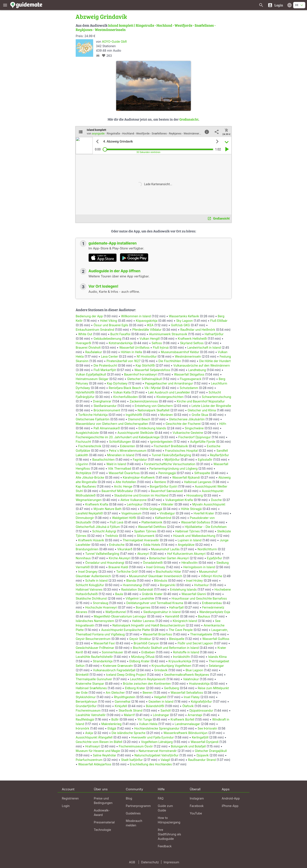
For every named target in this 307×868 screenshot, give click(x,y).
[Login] (275, 5)
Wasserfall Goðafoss (195, 522)
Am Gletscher (115, 693)
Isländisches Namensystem (95, 621)
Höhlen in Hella (131, 352)
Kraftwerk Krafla (97, 504)
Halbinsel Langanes (198, 482)
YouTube (196, 813)
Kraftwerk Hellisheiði (192, 339)
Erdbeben (148, 652)
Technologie (102, 830)
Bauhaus (204, 616)
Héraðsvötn (190, 563)
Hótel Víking (109, 321)
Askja (89, 733)
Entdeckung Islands (152, 428)
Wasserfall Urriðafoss (135, 347)
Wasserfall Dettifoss (152, 527)
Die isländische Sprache (128, 733)
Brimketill (82, 675)
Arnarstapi (195, 715)
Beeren (148, 693)
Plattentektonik (152, 522)
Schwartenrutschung (216, 397)
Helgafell (160, 697)
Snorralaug (100, 603)
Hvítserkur (201, 585)
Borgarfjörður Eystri (164, 486)
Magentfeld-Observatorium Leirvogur (120, 616)
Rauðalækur (94, 352)
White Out (85, 334)
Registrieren (70, 798)
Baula (119, 594)
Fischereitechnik (90, 446)
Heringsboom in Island (199, 567)
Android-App (231, 798)
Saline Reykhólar (105, 755)
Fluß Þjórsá (161, 347)
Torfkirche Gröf (127, 572)
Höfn (223, 424)
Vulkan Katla (122, 392)
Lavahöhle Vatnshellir (91, 715)
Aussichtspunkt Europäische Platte (126, 630)
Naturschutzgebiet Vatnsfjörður (156, 755)
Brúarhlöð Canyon (146, 643)
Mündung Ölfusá (143, 657)
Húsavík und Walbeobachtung (194, 536)
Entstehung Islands (183, 589)
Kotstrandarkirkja (121, 343)
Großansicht (189, 119)
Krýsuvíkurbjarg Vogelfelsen (171, 666)
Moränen (167, 415)
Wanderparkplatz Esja (215, 612)
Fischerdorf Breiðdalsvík (171, 446)
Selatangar (216, 666)
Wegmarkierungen (89, 500)
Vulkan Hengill (150, 339)
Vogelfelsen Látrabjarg (157, 742)
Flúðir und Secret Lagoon (195, 643)
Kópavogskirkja (147, 321)
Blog (129, 798)
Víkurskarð (125, 549)
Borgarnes (143, 607)
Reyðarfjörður (219, 455)
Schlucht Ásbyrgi (104, 531)
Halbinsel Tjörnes (188, 531)
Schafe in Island (96, 580)
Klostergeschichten (170, 397)
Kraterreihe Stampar (90, 684)
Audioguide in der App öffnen (114, 271)
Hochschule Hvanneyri (101, 607)
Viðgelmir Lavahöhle (140, 598)
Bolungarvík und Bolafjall (188, 746)
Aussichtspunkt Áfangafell (94, 737)
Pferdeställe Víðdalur (147, 330)
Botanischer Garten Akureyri (169, 558)
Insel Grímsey (156, 567)
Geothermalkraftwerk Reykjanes (186, 675)
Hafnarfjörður (214, 334)
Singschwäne (194, 428)
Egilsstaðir (205, 459)
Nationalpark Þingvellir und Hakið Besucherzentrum (149, 625)
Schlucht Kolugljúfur (90, 585)
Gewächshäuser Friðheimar (95, 648)
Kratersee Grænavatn (118, 666)
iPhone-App (230, 806)
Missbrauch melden (134, 823)
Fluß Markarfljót (105, 370)
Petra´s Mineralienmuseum (128, 451)
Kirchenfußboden (125, 397)
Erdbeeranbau (212, 603)
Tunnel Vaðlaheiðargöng (103, 554)
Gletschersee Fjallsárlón (93, 419)
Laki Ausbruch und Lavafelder (169, 392)
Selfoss (157, 343)
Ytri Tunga (145, 719)
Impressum (172, 862)
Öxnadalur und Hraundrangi (105, 563)
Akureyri (143, 554)
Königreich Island (185, 621)
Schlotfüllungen (120, 442)
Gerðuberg (171, 688)
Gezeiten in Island (161, 701)
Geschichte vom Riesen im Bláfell (99, 742)
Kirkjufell (121, 706)
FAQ (161, 798)
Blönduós (161, 580)
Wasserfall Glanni (194, 594)
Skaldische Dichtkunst (91, 598)
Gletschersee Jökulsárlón (187, 419)
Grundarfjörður (86, 706)
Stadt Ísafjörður (132, 760)
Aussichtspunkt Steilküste (136, 433)
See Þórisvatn (207, 728)
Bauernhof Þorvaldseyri (141, 374)
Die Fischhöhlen (170, 361)
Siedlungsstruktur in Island (162, 612)
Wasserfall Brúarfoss (157, 634)
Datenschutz (150, 862)
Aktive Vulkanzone (134, 500)
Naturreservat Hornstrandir (158, 751)
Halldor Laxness (143, 621)
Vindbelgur (167, 513)
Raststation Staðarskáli (138, 589)
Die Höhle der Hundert (215, 361)
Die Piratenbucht (105, 365)
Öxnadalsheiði (153, 563)
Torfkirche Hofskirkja (93, 415)
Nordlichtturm (207, 549)
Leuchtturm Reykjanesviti (148, 679)
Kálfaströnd (163, 518)
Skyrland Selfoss (192, 343)
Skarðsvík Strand (130, 710)
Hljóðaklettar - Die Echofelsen (206, 527)
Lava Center (110, 356)
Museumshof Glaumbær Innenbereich (156, 576)
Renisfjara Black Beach (125, 388)
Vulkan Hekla (148, 724)
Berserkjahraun (86, 701)
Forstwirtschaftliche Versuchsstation (170, 464)
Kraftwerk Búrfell (182, 719)
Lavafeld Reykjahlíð (89, 513)
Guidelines (133, 813)
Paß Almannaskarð (107, 428)
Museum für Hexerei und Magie (98, 751)
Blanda (131, 580)
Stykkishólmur (86, 697)
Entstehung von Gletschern (154, 406)
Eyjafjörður (215, 558)
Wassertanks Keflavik (184, 316)
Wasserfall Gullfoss (216, 639)
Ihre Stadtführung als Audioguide (169, 834)
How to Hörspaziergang (169, 820)
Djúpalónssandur (201, 710)
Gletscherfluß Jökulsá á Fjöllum (98, 527)
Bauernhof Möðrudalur (117, 491)
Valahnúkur (191, 679)
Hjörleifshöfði (85, 392)
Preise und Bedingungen (103, 801)
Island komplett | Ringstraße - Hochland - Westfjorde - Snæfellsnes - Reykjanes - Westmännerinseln (146, 27)
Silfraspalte (202, 473)
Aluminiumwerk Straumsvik (168, 334)
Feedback (165, 846)
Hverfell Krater (204, 513)
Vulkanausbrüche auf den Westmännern (202, 365)
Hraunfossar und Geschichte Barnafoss (199, 598)
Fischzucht (83, 442)
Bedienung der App (89, 316)
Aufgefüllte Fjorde (203, 442)
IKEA (150, 325)
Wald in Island (116, 464)
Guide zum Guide (165, 808)
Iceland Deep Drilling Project (126, 675)
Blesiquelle (177, 639)
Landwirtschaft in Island (204, 347)
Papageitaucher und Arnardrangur (169, 383)
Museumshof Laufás (165, 549)
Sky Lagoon (184, 321)
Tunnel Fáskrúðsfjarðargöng (171, 455)
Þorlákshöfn (182, 657)
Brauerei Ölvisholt (88, 347)
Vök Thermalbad (119, 468)
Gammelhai (123, 701)
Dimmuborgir (85, 518)
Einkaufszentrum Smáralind (95, 330)
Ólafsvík (188, 706)
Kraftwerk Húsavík (91, 540)
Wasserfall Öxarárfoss (124, 473)
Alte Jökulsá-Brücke (90, 477)
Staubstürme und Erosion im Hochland (141, 495)
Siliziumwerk (146, 536)
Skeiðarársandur (105, 406)
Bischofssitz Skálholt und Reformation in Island (166, 648)
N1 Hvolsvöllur (147, 356)
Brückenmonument (107, 410)
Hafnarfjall (176, 607)
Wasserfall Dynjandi (205, 742)
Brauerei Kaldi (118, 567)
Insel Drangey (88, 572)
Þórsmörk (83, 728)
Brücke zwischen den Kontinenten (147, 684)
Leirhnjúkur (135, 504)
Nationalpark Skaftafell (154, 410)
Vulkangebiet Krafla (179, 500)
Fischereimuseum (88, 710)
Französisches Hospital (181, 451)
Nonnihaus (83, 558)
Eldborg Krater (140, 661)
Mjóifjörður (172, 459)
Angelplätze (186, 545)
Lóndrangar (161, 715)
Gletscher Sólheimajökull (144, 379)
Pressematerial (104, 822)
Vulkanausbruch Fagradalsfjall (114, 670)
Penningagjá (167, 473)
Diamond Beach (139, 419)
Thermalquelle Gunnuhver (94, 679)
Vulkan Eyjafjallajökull (91, 374)
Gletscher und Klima (202, 410)
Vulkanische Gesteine (188, 433)
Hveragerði (83, 343)
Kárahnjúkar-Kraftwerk (139, 477)
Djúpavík (203, 755)
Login (66, 806)
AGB (132, 862)
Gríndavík (161, 670)
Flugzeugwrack (190, 379)
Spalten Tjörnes (145, 531)
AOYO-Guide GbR (114, 42)
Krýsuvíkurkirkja (180, 661)
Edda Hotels (152, 545)
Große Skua (200, 415)
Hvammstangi (133, 585)
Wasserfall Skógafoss (189, 374)
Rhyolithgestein (125, 697)
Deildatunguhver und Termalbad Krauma (155, 603)
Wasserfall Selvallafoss (187, 693)
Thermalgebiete (201, 634)
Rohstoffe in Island (186, 652)
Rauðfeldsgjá (85, 719)
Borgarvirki (168, 585)
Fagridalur (140, 459)
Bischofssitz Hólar (168, 572)
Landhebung (197, 370)
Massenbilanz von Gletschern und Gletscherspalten (112, 424)
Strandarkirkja (103, 661)
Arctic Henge (123, 486)
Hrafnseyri (93, 746)
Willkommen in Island (136, 316)
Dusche (216, 500)
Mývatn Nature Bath (108, 509)
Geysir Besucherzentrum (93, 639)
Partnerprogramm (138, 806)
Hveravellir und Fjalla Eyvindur (153, 737)
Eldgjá (112, 728)
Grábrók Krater (152, 594)
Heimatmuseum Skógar (92, 379)
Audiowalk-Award (102, 813)
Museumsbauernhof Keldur (180, 352)
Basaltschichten (104, 459)
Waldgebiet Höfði (124, 518)
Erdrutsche (117, 545)
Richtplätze (83, 473)
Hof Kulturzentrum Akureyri (186, 554)
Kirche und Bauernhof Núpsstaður (201, 401)
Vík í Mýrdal (153, 388)
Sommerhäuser (112, 652)
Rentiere (160, 482)
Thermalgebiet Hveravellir (141, 540)
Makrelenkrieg (111, 724)
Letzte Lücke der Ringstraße (211, 406)
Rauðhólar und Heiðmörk (198, 330)
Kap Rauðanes (86, 486)
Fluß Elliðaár (219, 321)
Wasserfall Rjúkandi (186, 477)
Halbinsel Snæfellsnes (91, 688)
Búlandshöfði (155, 706)
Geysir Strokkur (140, 639)
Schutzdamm (189, 388)
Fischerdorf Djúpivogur (195, 437)
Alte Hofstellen (126, 482)
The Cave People (181, 630)
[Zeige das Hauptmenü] (5, 5)
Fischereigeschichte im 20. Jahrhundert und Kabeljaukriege (118, 437)
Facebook (197, 806)
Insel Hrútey (194, 580)
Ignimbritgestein (161, 442)
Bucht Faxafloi (120, 334)
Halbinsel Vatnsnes (89, 589)
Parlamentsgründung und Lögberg (173, 468)
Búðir (115, 719)
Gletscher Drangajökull (211, 751)
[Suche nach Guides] (261, 5)
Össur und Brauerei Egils (111, 325)
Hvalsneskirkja (199, 684)
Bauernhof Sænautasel (167, 491)
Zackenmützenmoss (144, 401)
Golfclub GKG (180, 325)
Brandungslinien (87, 549)
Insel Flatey (192, 697)
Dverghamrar (102, 401)
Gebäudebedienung (107, 339)
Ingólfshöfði (134, 415)
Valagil (165, 760)
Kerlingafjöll (200, 737)
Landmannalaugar (187, 724)
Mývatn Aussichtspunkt (209, 504)
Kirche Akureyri (120, 558)
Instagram (197, 798)
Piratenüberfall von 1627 (124, 361)
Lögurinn (82, 464)
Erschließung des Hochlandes (151, 764)
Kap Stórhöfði (145, 365)
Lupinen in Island (190, 540)
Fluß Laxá (117, 522)
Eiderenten (128, 446)
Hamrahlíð (172, 616)
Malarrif (129, 715)
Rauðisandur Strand (202, 760)
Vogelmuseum (131, 513)
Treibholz (112, 536)
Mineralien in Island (121, 455)
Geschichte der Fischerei (183, 424)
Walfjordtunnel (116, 612)
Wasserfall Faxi (104, 643)
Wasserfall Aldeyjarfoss (95, 764)
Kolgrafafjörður (201, 701)
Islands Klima (217, 657)
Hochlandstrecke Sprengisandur (157, 728)
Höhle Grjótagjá (151, 509)
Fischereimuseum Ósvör (136, 746)
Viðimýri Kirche (211, 576)
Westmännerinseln (188, 356)
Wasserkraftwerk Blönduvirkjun (186, 733)
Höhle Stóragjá (191, 509)
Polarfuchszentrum (89, 760)
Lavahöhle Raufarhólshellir (94, 657)
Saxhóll (166, 710)
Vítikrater (167, 504)
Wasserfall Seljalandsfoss (152, 370)
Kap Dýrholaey (117, 383)
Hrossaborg (195, 495)
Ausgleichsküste (87, 433)
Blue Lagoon (194, 670)
